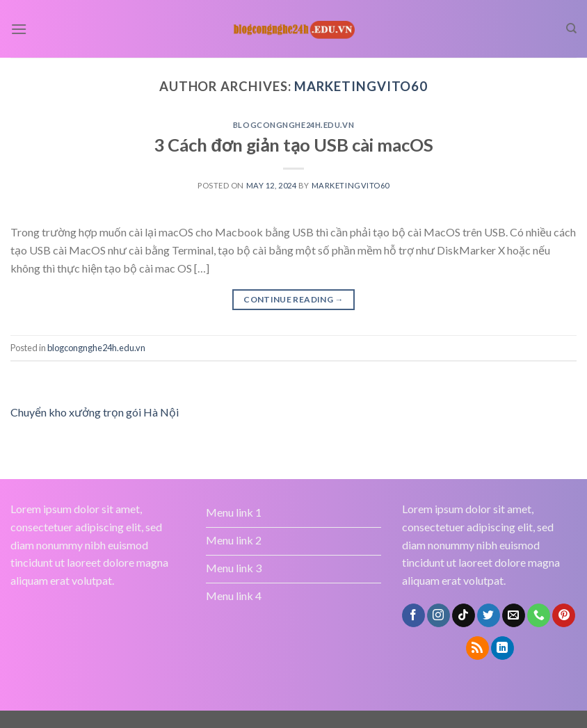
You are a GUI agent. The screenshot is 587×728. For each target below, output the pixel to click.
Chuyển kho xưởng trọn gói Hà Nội (95, 412)
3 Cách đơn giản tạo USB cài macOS (293, 145)
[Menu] (19, 29)
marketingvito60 (361, 86)
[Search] (571, 29)
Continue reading (293, 299)
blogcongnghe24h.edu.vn (293, 125)
